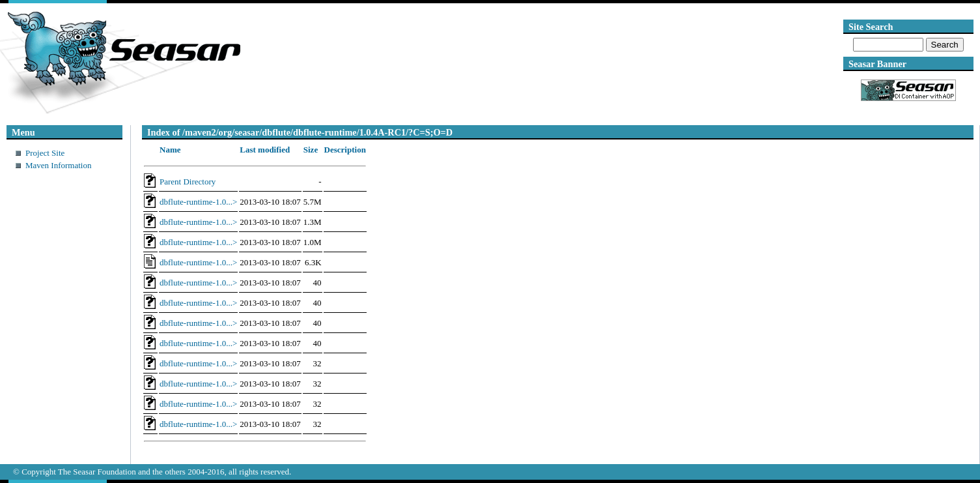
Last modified (265, 150)
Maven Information (58, 165)
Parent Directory (188, 182)
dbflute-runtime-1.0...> (198, 202)
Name (170, 150)
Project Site (45, 153)
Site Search (871, 27)
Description (345, 150)
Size (311, 150)
